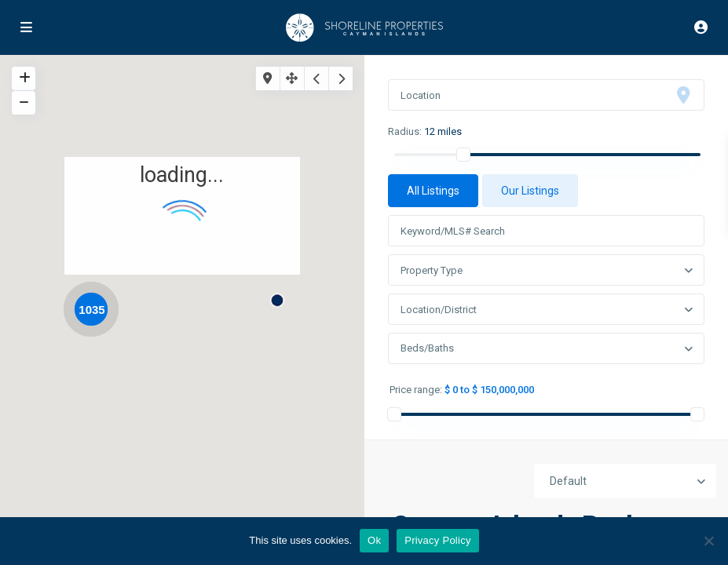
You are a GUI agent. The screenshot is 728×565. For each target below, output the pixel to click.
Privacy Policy (437, 540)
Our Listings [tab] (530, 191)
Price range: (416, 390)
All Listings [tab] (433, 191)
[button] (283, 295)
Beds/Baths (427, 348)
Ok (374, 540)
